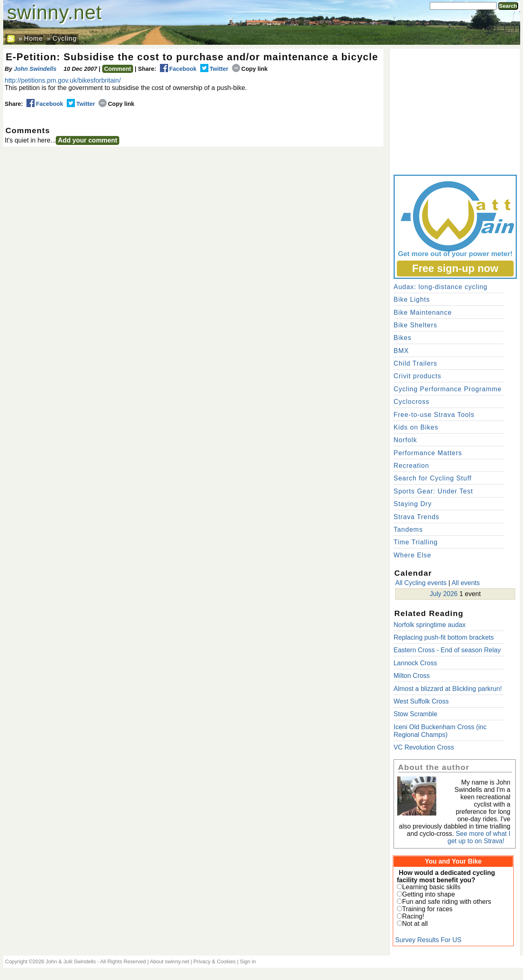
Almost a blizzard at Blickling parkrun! (448, 689)
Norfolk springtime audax (430, 625)
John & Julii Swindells (71, 961)
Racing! (413, 916)
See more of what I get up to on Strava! (479, 837)
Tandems (408, 529)
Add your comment (88, 140)
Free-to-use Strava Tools (434, 415)
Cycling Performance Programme (448, 389)
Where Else (412, 555)
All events (465, 583)
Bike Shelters (415, 325)
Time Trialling (416, 542)
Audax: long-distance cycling (441, 287)
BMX (401, 351)
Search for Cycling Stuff (433, 478)
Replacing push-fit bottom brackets (444, 637)
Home (34, 38)
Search (508, 6)
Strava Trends (417, 517)
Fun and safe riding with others (447, 902)
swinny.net (54, 12)
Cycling (65, 38)
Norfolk (405, 440)
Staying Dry (413, 504)
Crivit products (417, 376)
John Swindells (35, 69)
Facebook (178, 69)
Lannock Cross (415, 663)
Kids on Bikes (416, 427)
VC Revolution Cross (424, 747)
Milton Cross (412, 676)
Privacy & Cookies (214, 961)
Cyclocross (411, 402)
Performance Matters (428, 453)
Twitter (214, 69)
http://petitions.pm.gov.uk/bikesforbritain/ (63, 80)
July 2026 (444, 594)
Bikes (403, 338)
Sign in (248, 961)
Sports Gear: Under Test (433, 491)
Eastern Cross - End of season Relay (447, 650)
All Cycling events (421, 583)
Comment (118, 69)
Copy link (250, 69)
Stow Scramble (416, 714)
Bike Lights (412, 299)
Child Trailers (415, 363)
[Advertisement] (455, 110)
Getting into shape (429, 894)
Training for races (427, 909)
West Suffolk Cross (421, 701)
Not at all (415, 924)
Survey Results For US (428, 940)
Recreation (411, 466)
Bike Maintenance (423, 312)
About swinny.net (170, 961)
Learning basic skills (431, 887)
